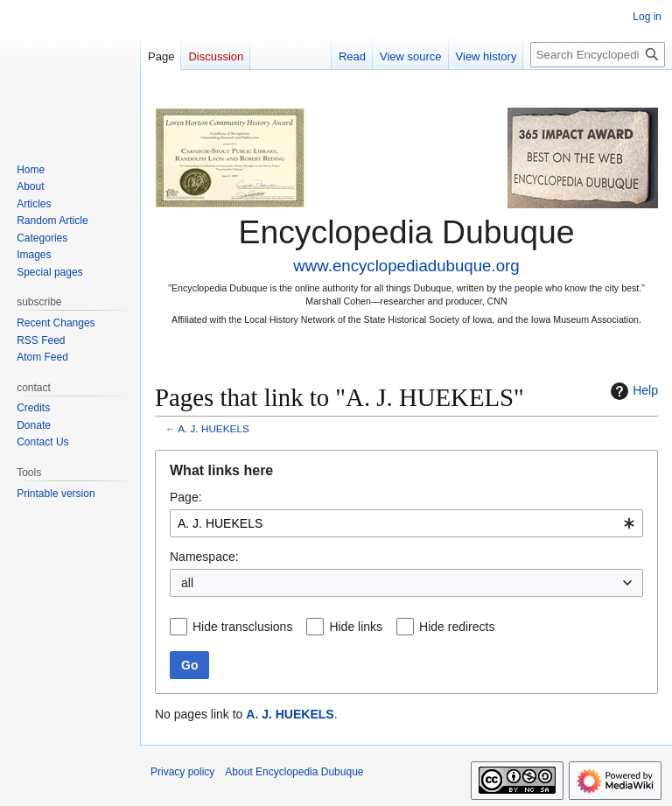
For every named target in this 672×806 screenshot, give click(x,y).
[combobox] (406, 523)
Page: (186, 497)
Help (632, 391)
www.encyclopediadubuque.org (406, 266)
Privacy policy (182, 772)
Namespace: (204, 557)
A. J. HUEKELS (213, 428)
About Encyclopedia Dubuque (294, 772)
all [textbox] (187, 583)
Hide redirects (457, 627)
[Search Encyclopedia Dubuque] (598, 55)
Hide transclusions (242, 627)
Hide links (356, 627)
